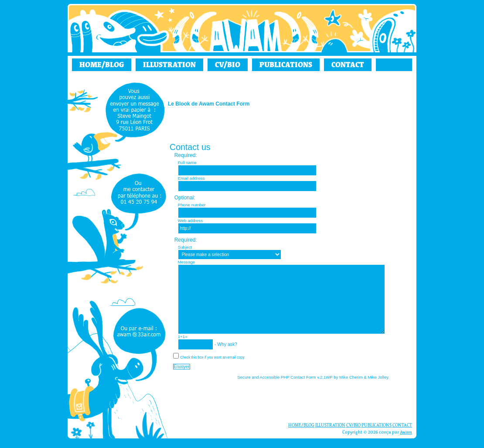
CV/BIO (228, 65)
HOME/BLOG (102, 65)
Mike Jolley (378, 377)
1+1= (183, 337)
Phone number (192, 205)
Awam (406, 432)
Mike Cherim (351, 377)
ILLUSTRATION (169, 65)
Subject (185, 247)
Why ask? (256, 344)
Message (187, 262)
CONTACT (348, 65)
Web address (190, 221)
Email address (191, 178)
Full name (187, 162)
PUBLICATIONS (286, 65)
